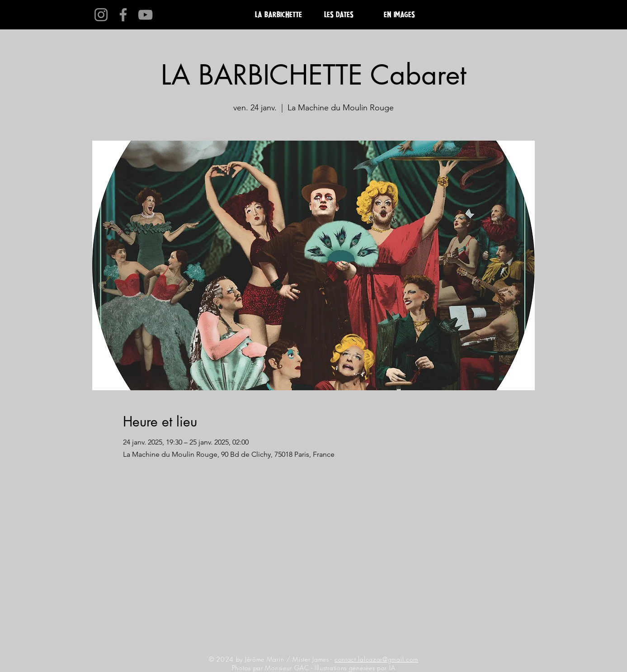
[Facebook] (123, 15)
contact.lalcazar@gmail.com (376, 659)
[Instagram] (101, 15)
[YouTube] (145, 15)
